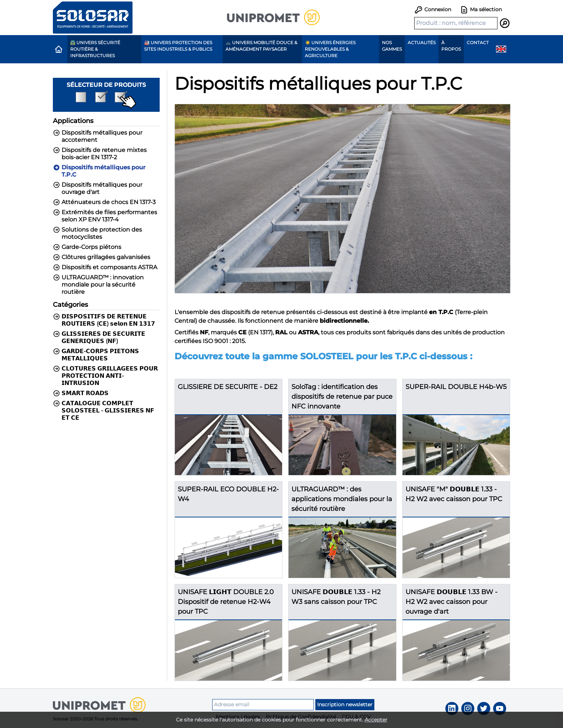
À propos (451, 46)
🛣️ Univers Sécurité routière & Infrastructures (95, 49)
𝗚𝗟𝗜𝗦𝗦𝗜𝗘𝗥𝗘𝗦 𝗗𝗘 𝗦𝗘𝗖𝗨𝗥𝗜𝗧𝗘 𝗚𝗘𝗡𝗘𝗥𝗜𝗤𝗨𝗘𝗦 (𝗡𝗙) (99, 337)
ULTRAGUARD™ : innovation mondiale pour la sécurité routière (98, 285)
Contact (478, 43)
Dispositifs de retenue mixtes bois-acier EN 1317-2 (100, 154)
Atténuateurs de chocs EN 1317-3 (104, 202)
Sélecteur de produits (106, 95)
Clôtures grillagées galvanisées (102, 257)
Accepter (376, 720)
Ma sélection (481, 10)
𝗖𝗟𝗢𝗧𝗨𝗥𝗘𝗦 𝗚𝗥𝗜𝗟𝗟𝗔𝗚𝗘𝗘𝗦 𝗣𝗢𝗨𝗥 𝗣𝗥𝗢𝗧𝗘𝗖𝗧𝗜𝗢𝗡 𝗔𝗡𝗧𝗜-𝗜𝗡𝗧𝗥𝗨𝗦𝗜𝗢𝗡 (105, 376)
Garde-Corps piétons (87, 247)
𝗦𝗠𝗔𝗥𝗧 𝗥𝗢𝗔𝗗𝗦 (81, 393)
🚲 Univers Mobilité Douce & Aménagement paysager (261, 46)
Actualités (422, 43)
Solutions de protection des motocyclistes (97, 233)
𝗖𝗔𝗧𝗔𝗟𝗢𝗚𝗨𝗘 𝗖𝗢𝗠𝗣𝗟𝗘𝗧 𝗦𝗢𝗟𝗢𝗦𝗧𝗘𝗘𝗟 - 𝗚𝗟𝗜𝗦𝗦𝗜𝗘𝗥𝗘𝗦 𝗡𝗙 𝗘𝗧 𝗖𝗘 (104, 410)
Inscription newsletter (345, 704)
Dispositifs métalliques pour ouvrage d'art (98, 188)
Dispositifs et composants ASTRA (105, 267)
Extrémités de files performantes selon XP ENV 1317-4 (105, 216)
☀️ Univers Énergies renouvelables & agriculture (330, 49)
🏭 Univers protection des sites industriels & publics (178, 46)
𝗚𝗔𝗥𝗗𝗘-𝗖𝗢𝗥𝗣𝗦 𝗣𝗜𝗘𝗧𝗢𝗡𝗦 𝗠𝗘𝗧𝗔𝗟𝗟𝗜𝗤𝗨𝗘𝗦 (96, 355)
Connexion (433, 9)
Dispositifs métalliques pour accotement (98, 136)
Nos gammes (392, 46)
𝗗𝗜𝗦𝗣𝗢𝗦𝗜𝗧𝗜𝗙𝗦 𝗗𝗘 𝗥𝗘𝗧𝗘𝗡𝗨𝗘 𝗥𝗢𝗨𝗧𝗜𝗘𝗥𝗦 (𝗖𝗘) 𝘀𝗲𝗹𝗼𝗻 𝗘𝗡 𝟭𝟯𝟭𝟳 (104, 320)
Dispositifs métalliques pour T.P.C (99, 171)
